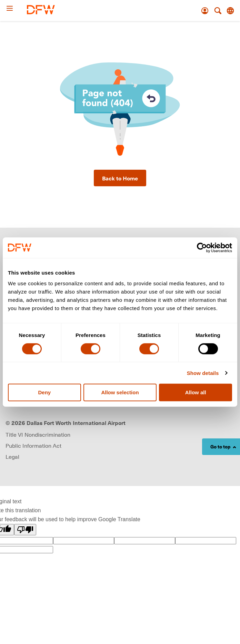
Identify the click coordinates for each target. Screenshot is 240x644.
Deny (44, 392)
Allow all (196, 392)
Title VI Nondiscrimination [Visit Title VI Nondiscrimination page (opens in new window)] (38, 435)
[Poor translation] (25, 530)
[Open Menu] (16, 8)
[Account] (205, 11)
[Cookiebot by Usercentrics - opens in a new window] (202, 248)
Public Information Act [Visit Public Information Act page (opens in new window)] (33, 446)
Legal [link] (12, 457)
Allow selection (120, 392)
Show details (203, 373)
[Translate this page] (230, 11)
